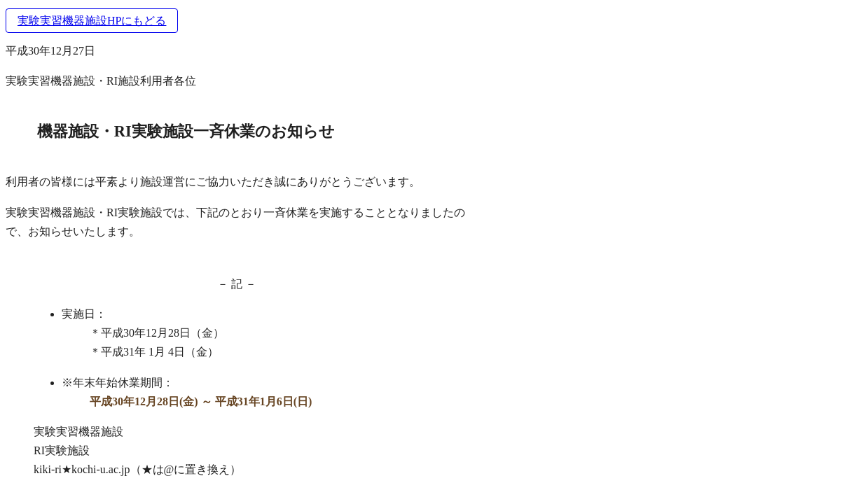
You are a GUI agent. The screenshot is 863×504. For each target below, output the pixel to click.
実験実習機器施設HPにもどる (92, 21)
